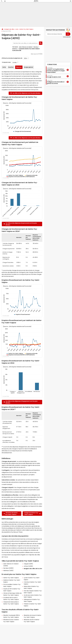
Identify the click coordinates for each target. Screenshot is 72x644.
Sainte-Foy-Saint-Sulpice (26, 29)
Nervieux (36, 47)
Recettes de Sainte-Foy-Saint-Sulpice (11, 514)
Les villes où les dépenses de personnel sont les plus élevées (21, 224)
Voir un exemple (67, 37)
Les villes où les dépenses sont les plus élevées (26, 93)
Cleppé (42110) (28, 564)
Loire (17, 29)
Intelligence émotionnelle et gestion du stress (56, 82)
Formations (52, 64)
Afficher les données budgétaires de (12, 58)
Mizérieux (15, 49)
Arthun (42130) (28, 566)
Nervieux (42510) (8, 568)
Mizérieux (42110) (8, 570)
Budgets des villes (9, 29)
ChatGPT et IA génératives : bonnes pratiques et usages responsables (56, 70)
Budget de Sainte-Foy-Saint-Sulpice (32, 514)
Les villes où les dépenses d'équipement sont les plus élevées (22, 402)
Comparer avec (6, 62)
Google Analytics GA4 (54, 76)
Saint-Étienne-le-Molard (26, 47)
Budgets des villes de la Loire (33, 569)
